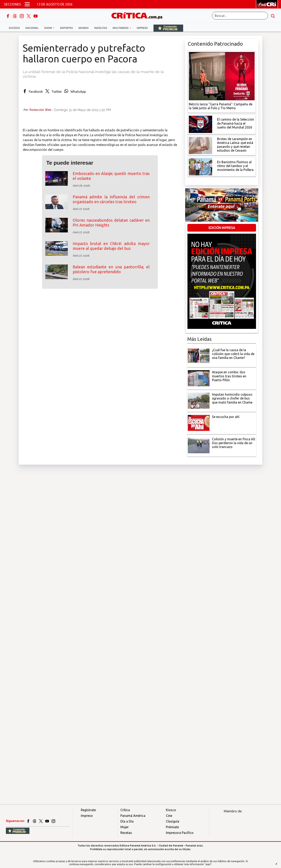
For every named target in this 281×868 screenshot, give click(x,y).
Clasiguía (173, 821)
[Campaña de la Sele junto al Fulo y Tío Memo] (222, 76)
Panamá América (133, 816)
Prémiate (172, 827)
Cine (169, 816)
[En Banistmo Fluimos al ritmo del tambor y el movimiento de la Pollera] (200, 166)
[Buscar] (240, 16)
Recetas (126, 833)
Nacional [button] (32, 28)
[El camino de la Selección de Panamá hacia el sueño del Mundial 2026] (200, 124)
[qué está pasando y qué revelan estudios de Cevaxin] (200, 145)
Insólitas (101, 28)
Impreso (142, 28)
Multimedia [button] (121, 28)
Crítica (125, 810)
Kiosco (171, 810)
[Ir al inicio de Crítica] (139, 15)
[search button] (273, 16)
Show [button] (48, 28)
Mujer (125, 827)
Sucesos (14, 28)
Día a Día (127, 821)
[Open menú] (27, 4)
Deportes (66, 28)
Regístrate (88, 810)
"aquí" (208, 864)
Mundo (84, 28)
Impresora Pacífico (180, 833)
